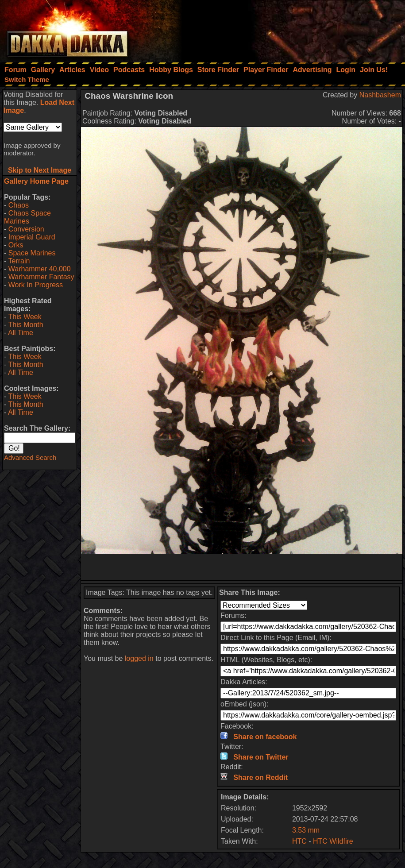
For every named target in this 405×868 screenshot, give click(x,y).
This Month (25, 325)
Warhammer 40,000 (40, 269)
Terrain (19, 261)
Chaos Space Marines (27, 217)
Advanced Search (30, 457)
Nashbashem (380, 95)
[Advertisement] (286, 29)
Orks (16, 245)
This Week (25, 317)
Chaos (19, 205)
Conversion (26, 229)
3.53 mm (306, 830)
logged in (139, 658)
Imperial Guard (32, 237)
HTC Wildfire (333, 841)
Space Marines (32, 253)
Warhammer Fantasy (41, 277)
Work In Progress (36, 285)
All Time (21, 333)
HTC (299, 841)
